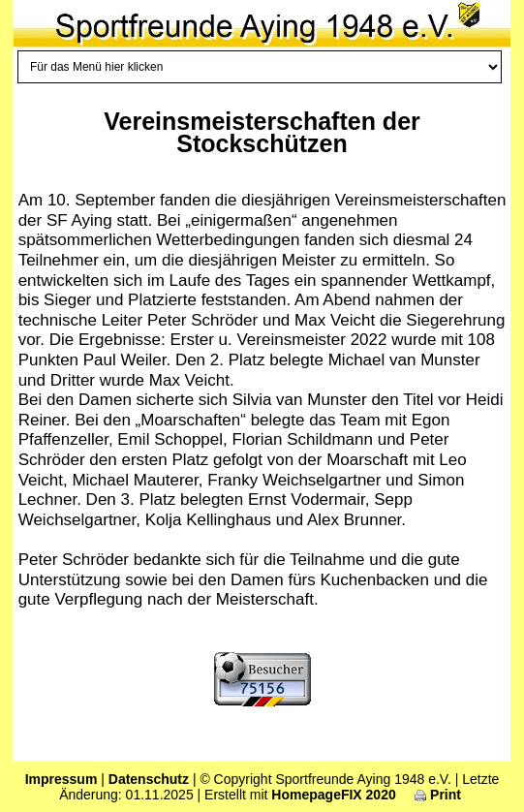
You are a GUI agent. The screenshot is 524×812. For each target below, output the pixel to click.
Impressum (62, 779)
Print (438, 795)
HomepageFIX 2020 (333, 795)
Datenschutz (149, 779)
